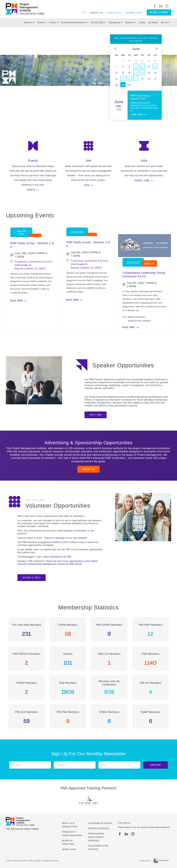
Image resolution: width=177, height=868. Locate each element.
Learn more (137, 115)
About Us (29, 22)
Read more (17, 301)
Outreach (130, 22)
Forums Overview (99, 828)
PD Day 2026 (98, 22)
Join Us (165, 22)
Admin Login (114, 13)
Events (42, 22)
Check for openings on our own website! (66, 538)
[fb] (155, 6)
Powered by (145, 861)
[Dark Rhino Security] (161, 861)
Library (142, 22)
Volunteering (115, 22)
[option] (63, 70)
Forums (54, 22)
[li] (161, 6)
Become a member (159, 12)
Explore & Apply (32, 578)
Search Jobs (142, 181)
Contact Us (96, 13)
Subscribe (155, 765)
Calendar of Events (100, 823)
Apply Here (96, 415)
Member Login (134, 13)
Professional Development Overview (96, 837)
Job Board (153, 22)
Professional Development (74, 22)
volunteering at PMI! (61, 557)
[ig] (167, 6)
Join (86, 185)
